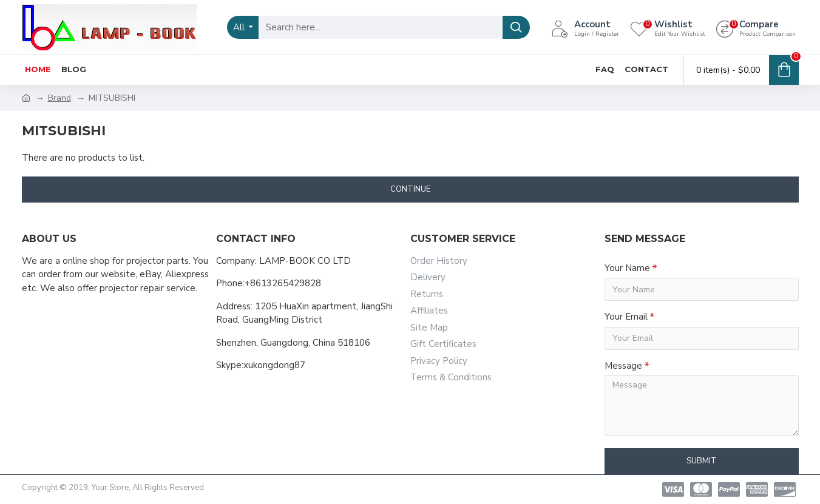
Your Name (627, 268)
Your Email (626, 317)
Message (623, 366)
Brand (59, 98)
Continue (410, 189)
